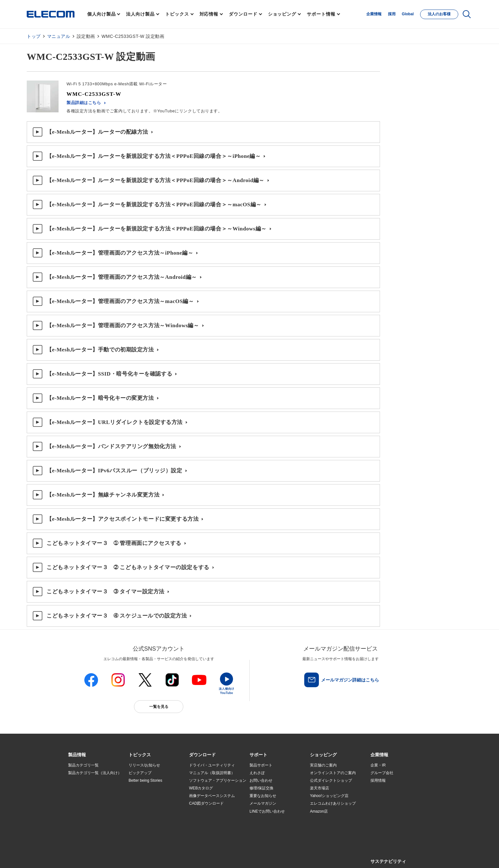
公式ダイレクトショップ (331, 780)
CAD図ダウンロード (206, 803)
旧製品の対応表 (142, 827)
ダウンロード (243, 14)
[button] (140, 755)
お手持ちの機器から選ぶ (150, 804)
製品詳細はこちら (84, 103)
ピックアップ (140, 773)
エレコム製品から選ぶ (148, 811)
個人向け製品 (101, 14)
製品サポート (261, 765)
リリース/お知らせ (144, 765)
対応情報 (209, 14)
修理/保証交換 (261, 788)
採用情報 (378, 780)
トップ (34, 36)
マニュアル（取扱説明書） (212, 773)
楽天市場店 (320, 788)
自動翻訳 (271, 856)
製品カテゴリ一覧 (83, 765)
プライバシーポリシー (168, 856)
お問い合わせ (261, 780)
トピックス (177, 14)
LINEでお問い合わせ (267, 811)
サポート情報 (321, 14)
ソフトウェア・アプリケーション (218, 780)
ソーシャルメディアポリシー (211, 856)
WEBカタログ (201, 788)
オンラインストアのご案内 (333, 773)
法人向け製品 (140, 14)
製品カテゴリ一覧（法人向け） (95, 773)
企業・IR (378, 765)
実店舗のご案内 (323, 765)
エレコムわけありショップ (333, 803)
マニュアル (59, 36)
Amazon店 (319, 811)
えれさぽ (257, 773)
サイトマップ (113, 856)
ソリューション (81, 796)
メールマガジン (263, 803)
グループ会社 (382, 773)
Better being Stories (145, 780)
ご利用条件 (137, 856)
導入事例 (76, 804)
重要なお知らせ (263, 796)
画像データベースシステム (212, 796)
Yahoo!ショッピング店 (329, 796)
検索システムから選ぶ (148, 819)
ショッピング (282, 14)
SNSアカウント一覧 (83, 856)
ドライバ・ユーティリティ (212, 765)
